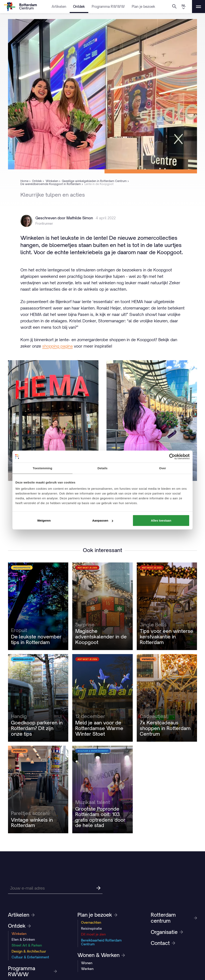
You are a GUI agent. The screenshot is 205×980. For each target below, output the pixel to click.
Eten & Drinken (23, 940)
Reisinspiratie (91, 928)
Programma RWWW (108, 7)
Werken (87, 969)
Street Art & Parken (27, 945)
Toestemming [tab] (42, 468)
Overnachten (91, 922)
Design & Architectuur (29, 951)
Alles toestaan (161, 520)
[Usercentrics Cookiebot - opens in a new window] (172, 456)
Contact (163, 943)
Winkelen (19, 934)
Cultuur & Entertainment (30, 957)
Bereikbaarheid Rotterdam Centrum (101, 942)
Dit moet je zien (93, 934)
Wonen (87, 963)
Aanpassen (103, 520)
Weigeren (44, 520)
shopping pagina (57, 346)
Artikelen (59, 7)
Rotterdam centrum (174, 918)
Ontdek (79, 7)
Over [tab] (163, 468)
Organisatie (167, 932)
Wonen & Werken (101, 955)
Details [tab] (102, 468)
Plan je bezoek (143, 7)
